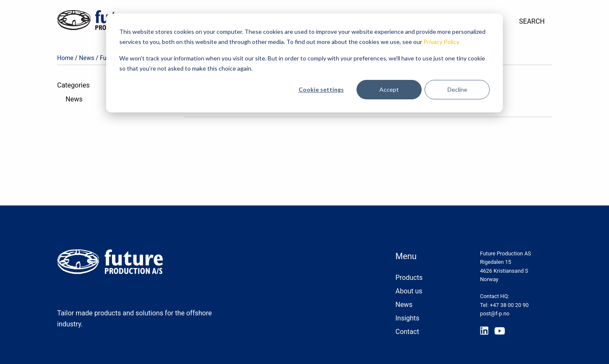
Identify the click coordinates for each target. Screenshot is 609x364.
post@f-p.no (495, 313)
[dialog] (304, 63)
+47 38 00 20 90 (509, 305)
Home (65, 58)
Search (532, 21)
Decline (457, 89)
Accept (389, 89)
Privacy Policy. (442, 42)
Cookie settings (321, 89)
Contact (407, 332)
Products (409, 278)
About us (409, 291)
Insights (407, 318)
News (87, 58)
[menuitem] (532, 22)
